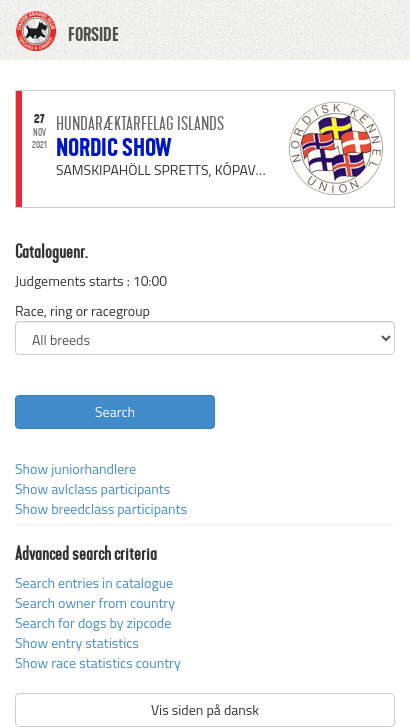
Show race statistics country (98, 662)
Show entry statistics (77, 642)
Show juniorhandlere (75, 468)
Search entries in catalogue (94, 582)
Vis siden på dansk (205, 709)
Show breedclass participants (101, 508)
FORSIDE (93, 35)
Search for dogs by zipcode (93, 622)
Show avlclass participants (92, 488)
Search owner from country (95, 602)
